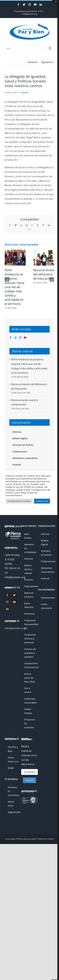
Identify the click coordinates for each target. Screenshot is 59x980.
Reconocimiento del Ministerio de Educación (45, 274)
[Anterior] (7, 279)
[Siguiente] (52, 279)
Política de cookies (45, 839)
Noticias (24, 92)
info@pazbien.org (30, 14)
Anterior (33, 62)
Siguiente (46, 62)
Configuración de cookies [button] (19, 501)
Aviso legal (10, 839)
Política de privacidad (26, 839)
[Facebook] (11, 338)
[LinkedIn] (7, 609)
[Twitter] (15, 338)
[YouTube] (25, 338)
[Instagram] (20, 338)
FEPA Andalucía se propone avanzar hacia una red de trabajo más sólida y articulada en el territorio (14, 287)
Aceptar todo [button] (42, 501)
